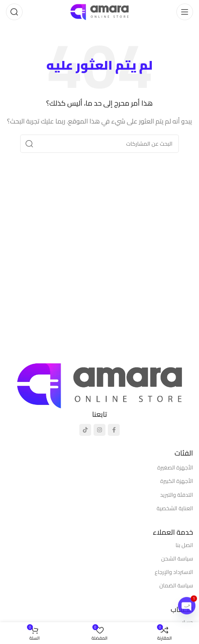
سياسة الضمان (176, 585)
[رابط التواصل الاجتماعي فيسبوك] (114, 430)
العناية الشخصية (175, 508)
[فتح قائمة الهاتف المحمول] (185, 12)
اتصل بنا (184, 545)
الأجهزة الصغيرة (175, 467)
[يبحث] (14, 12)
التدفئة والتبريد (177, 495)
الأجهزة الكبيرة (177, 481)
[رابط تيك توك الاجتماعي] (85, 430)
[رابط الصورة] (99, 385)
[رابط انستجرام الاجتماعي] (99, 430)
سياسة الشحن (177, 559)
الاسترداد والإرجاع (174, 572)
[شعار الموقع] (99, 11)
